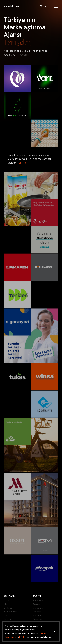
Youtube (37, 615)
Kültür (7, 600)
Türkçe (43, 6)
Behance (37, 619)
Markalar (8, 608)
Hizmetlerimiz (10, 612)
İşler (6, 604)
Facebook (38, 600)
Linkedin (37, 612)
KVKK (22, 637)
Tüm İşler (22, 163)
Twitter (37, 604)
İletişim (7, 619)
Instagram (38, 608)
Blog (6, 615)
